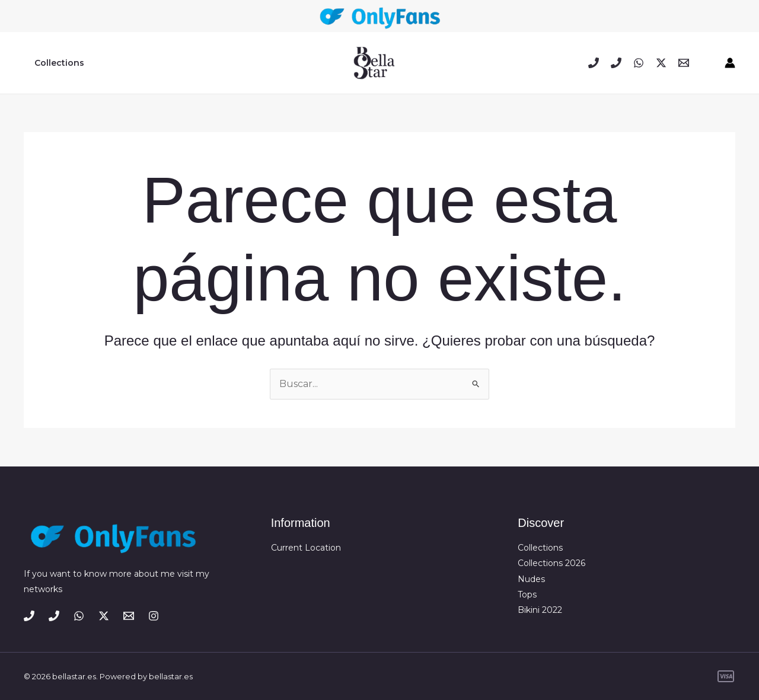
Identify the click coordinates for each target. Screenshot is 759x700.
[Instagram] (154, 616)
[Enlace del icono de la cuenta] (730, 63)
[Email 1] (684, 63)
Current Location (306, 548)
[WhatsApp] (639, 63)
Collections (57, 63)
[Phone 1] (594, 63)
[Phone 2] (616, 63)
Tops (527, 594)
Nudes (531, 579)
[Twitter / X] (661, 63)
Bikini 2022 (540, 610)
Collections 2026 (551, 563)
